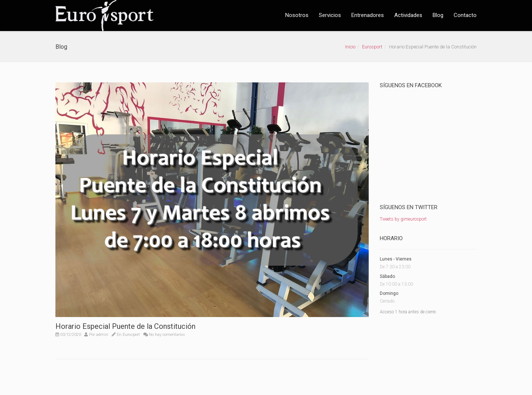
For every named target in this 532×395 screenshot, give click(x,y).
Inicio (350, 47)
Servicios (330, 15)
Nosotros (297, 15)
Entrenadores (368, 15)
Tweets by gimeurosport (403, 219)
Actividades (408, 15)
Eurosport (372, 47)
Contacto (465, 15)
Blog (438, 15)
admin (102, 335)
